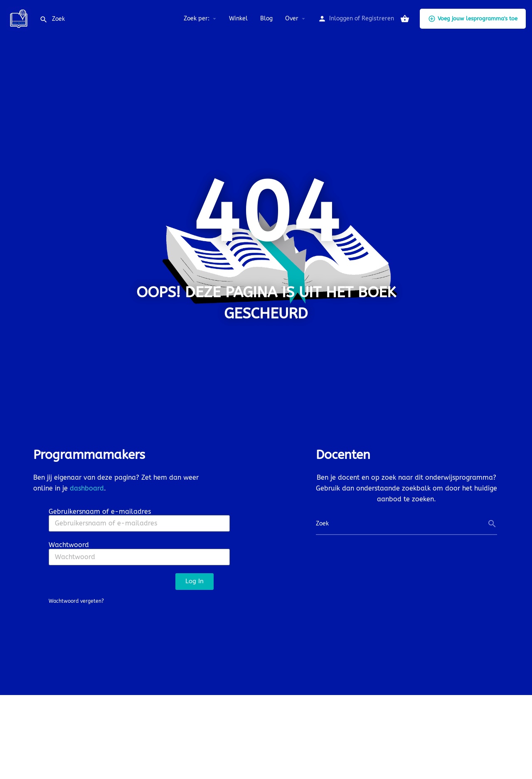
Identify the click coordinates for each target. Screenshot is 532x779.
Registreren (378, 18)
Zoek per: (197, 18)
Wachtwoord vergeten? (76, 601)
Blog (266, 18)
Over (292, 18)
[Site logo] (20, 18)
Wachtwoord (69, 545)
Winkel (238, 18)
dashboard (87, 488)
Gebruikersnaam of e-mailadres (100, 512)
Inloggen (341, 18)
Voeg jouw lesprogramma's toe (473, 19)
